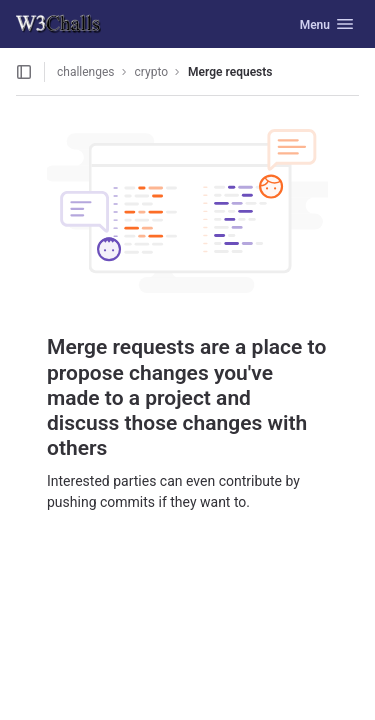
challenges (86, 72)
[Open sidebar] (24, 72)
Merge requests (230, 72)
